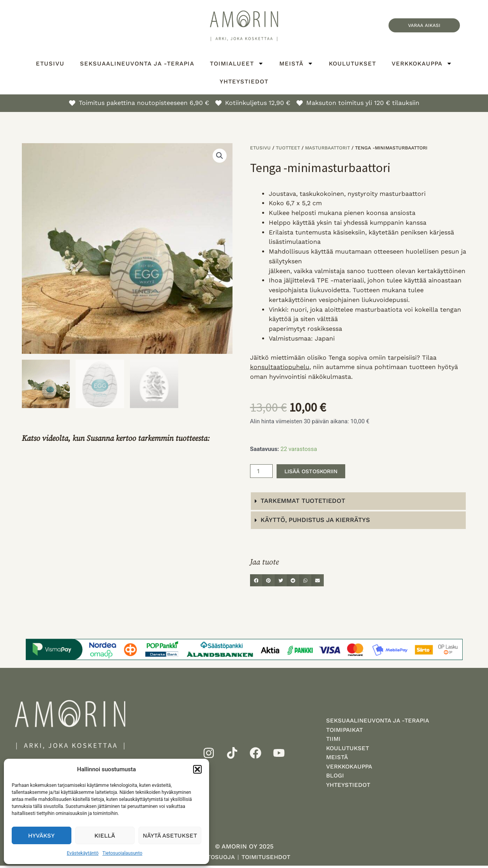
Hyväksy (41, 836)
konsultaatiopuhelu (280, 367)
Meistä (296, 63)
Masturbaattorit (327, 148)
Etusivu (50, 64)
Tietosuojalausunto (122, 853)
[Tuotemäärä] (261, 471)
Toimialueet (237, 63)
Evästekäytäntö (83, 853)
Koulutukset (352, 64)
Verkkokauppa (422, 63)
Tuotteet (288, 148)
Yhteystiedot (244, 82)
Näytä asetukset (170, 836)
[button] (197, 769)
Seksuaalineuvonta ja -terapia (137, 64)
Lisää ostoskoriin (316, 471)
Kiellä (105, 836)
